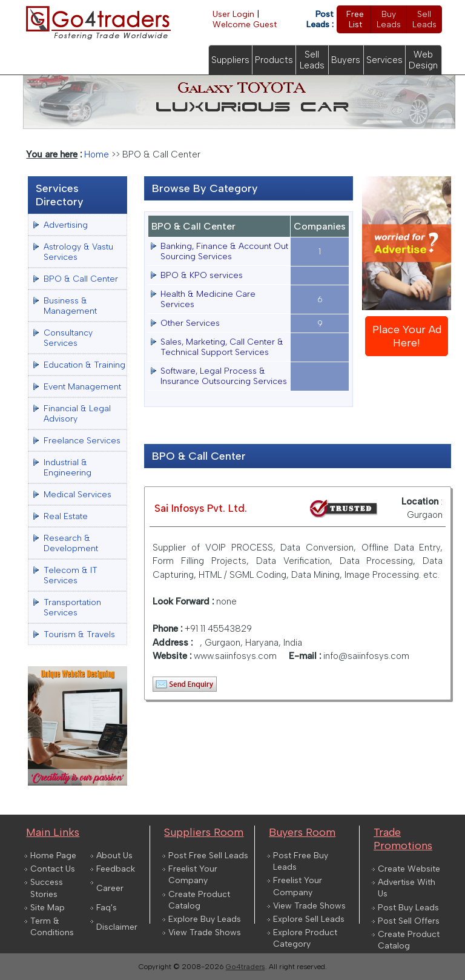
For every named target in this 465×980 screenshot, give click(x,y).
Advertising (66, 225)
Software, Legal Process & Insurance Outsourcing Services (224, 376)
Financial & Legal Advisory (77, 414)
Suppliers (230, 60)
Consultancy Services (68, 338)
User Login (233, 14)
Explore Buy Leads (205, 919)
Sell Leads (424, 19)
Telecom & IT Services (71, 575)
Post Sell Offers (409, 921)
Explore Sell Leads (309, 919)
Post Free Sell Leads (208, 856)
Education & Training (84, 365)
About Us (114, 856)
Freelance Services (82, 441)
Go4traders (246, 967)
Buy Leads (389, 19)
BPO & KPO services (202, 275)
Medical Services (77, 495)
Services (384, 60)
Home (97, 154)
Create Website (409, 869)
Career (110, 888)
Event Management (82, 387)
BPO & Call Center (81, 279)
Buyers (346, 60)
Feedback (116, 869)
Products (274, 60)
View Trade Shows (205, 932)
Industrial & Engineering (68, 468)
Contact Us (53, 869)
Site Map (48, 908)
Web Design (423, 60)
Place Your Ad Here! (407, 336)
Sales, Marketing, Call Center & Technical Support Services (222, 347)
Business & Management (70, 306)
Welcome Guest (245, 25)
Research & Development (71, 543)
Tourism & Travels (79, 634)
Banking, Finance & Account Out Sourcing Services (224, 251)
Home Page (53, 856)
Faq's (107, 908)
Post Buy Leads (408, 908)
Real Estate (66, 516)
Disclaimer (117, 927)
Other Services (190, 323)
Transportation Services (72, 608)
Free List (355, 19)
